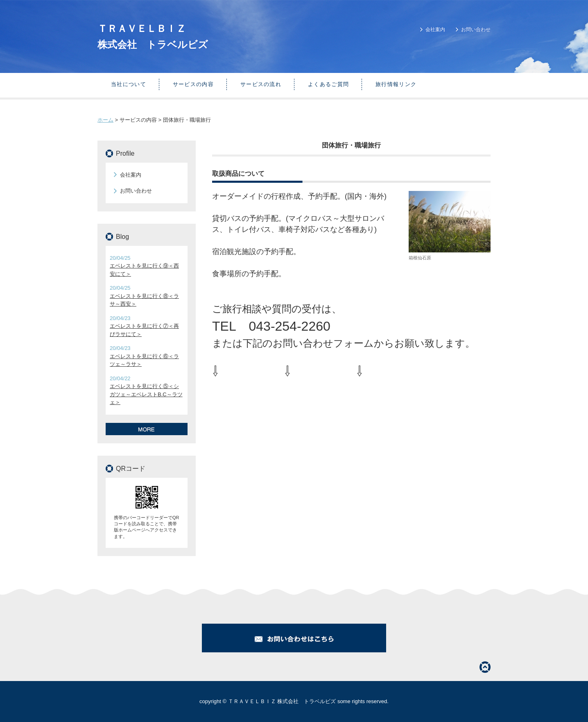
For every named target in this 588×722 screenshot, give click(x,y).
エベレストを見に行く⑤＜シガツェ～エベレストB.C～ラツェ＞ (146, 394)
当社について (129, 84)
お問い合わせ (476, 30)
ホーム (105, 120)
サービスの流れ (261, 84)
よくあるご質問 (328, 84)
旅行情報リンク (396, 84)
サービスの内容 (193, 84)
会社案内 (435, 30)
